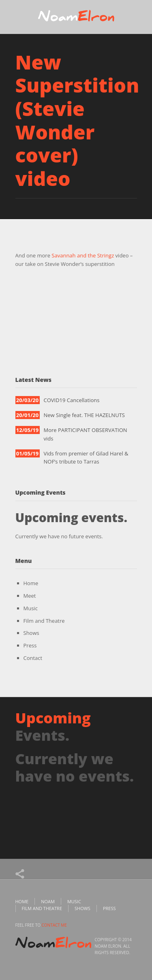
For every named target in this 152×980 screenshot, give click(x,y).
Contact (33, 658)
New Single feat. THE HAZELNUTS (84, 415)
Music (31, 608)
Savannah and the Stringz (83, 255)
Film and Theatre (44, 621)
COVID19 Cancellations (72, 400)
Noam (48, 901)
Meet (30, 596)
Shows (31, 633)
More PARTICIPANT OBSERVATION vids (86, 434)
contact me (54, 925)
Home (31, 583)
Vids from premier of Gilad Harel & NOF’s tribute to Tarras (86, 458)
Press (30, 645)
